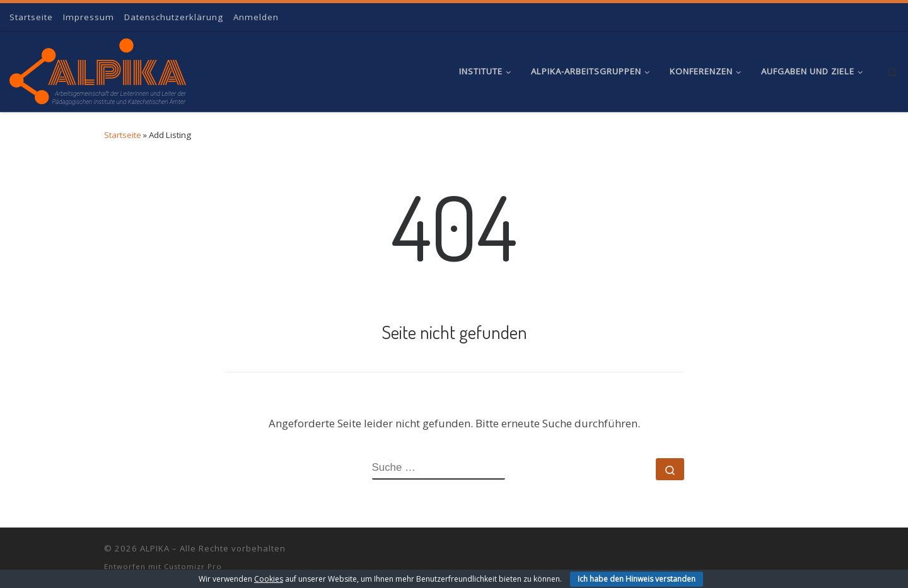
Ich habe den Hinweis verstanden (637, 579)
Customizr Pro (193, 566)
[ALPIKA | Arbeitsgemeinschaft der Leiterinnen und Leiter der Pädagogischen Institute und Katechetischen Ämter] (98, 68)
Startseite (123, 135)
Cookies (269, 579)
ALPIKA (155, 548)
